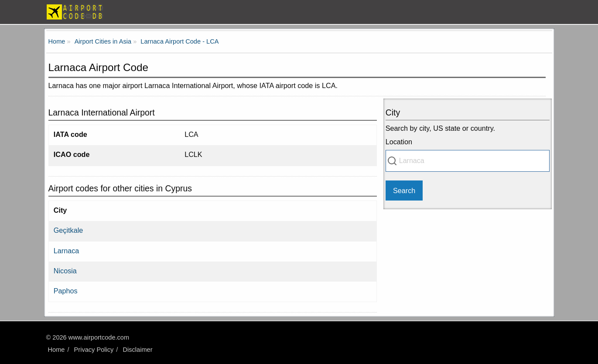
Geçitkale (68, 230)
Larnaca (67, 251)
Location (399, 142)
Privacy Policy (94, 350)
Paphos (66, 291)
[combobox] (468, 161)
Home (56, 350)
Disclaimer (137, 350)
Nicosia (65, 271)
